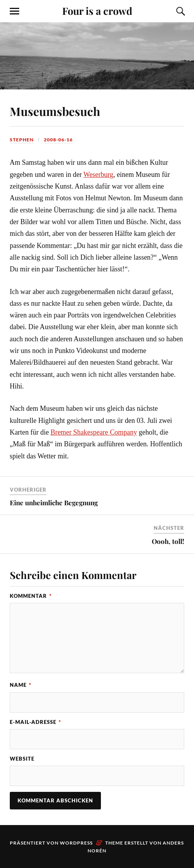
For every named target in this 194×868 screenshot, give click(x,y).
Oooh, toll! (168, 541)
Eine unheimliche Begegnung (54, 503)
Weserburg (98, 175)
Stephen (22, 140)
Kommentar (31, 596)
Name (21, 685)
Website (22, 759)
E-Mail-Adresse (35, 722)
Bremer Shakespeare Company (94, 432)
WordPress (76, 843)
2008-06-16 (58, 140)
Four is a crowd (97, 11)
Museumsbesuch (55, 111)
